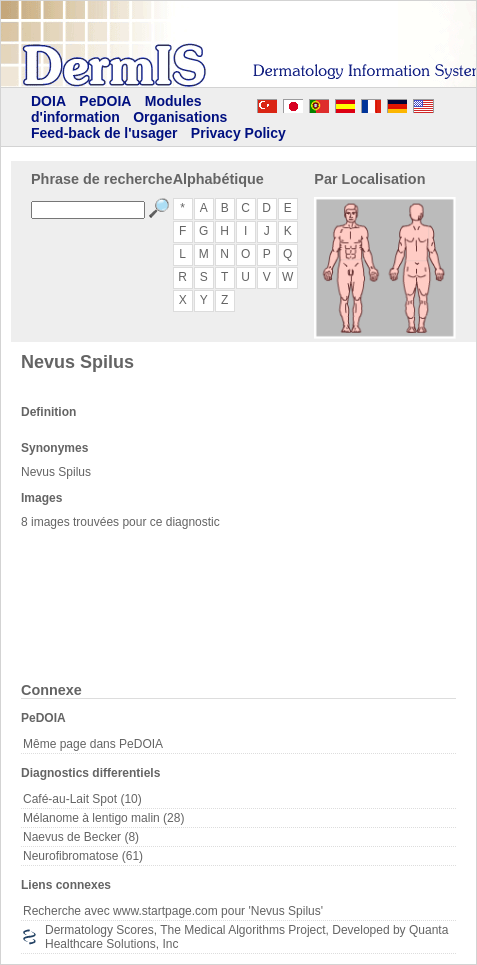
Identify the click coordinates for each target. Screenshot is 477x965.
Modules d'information (116, 109)
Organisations (180, 117)
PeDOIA (105, 101)
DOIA (48, 101)
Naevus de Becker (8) (81, 837)
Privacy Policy (238, 133)
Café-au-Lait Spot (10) (82, 799)
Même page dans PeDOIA (93, 744)
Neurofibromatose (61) (83, 856)
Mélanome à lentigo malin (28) (103, 818)
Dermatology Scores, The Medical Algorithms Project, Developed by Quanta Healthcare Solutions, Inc (246, 937)
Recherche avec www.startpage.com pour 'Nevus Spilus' (173, 911)
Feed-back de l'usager (104, 133)
